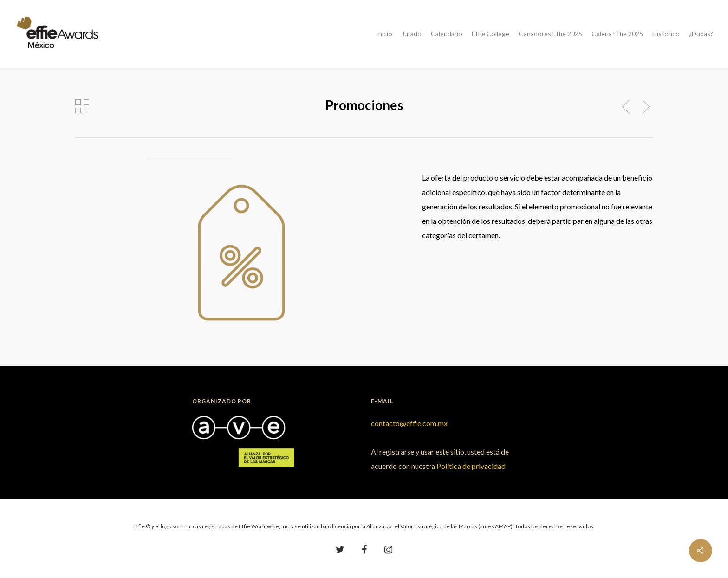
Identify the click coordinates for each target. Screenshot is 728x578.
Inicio (384, 34)
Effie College (491, 34)
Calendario (447, 34)
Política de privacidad (471, 466)
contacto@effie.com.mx (409, 423)
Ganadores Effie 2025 (550, 34)
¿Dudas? (701, 34)
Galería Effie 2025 (617, 34)
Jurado (412, 34)
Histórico (666, 34)
